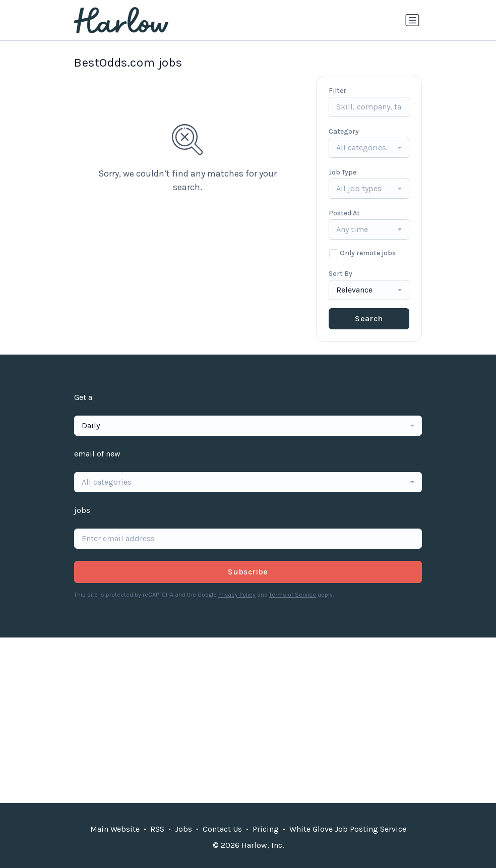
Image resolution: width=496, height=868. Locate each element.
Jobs (183, 829)
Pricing (266, 829)
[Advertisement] (248, 720)
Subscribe (248, 572)
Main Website (115, 829)
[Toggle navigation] (412, 20)
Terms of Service (293, 595)
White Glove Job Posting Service (348, 829)
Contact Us (222, 829)
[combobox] (369, 148)
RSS (157, 829)
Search (369, 319)
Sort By (340, 274)
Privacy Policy (237, 595)
